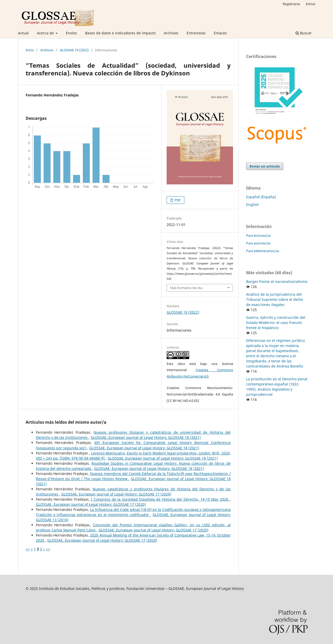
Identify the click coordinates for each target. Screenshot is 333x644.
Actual (23, 33)
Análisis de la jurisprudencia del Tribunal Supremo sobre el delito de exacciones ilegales (275, 299)
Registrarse (291, 4)
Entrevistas (196, 33)
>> (48, 549)
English (253, 205)
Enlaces (220, 33)
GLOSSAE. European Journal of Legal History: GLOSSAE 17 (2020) (116, 494)
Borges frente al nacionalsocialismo (277, 281)
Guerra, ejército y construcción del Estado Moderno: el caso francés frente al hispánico (276, 323)
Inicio (30, 50)
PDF (177, 200)
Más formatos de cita (186, 288)
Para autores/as (258, 243)
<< (28, 549)
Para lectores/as (258, 235)
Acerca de (46, 33)
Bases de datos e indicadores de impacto (120, 33)
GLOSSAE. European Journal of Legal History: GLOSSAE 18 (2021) (146, 437)
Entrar (311, 4)
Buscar (304, 33)
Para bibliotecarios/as (263, 251)
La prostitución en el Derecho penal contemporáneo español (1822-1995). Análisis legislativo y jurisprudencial (277, 387)
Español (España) (261, 197)
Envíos (71, 33)
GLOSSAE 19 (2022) (74, 50)
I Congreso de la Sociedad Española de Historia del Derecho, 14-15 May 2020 (160, 499)
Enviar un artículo (265, 166)
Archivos (171, 33)
